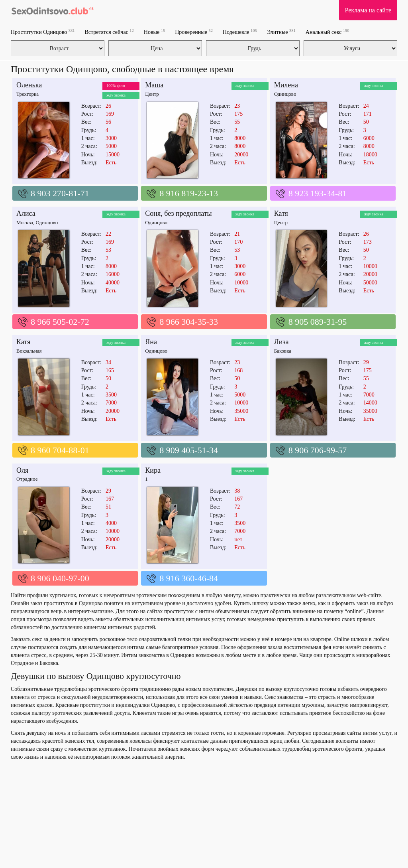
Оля (22, 470)
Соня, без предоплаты (178, 213)
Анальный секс (328, 32)
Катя (281, 213)
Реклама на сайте (368, 10)
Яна (151, 342)
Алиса (26, 213)
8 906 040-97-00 (60, 578)
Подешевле (240, 32)
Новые (154, 32)
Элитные (281, 32)
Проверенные (194, 32)
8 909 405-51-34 (189, 450)
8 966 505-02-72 (60, 322)
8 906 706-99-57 (318, 450)
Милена (286, 85)
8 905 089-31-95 (318, 322)
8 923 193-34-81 (318, 193)
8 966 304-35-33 (189, 322)
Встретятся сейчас (109, 32)
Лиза (281, 342)
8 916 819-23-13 (189, 193)
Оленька (29, 85)
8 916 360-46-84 (189, 578)
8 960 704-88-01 (60, 450)
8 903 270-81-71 (60, 193)
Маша (154, 85)
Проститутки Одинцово (43, 32)
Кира (153, 470)
